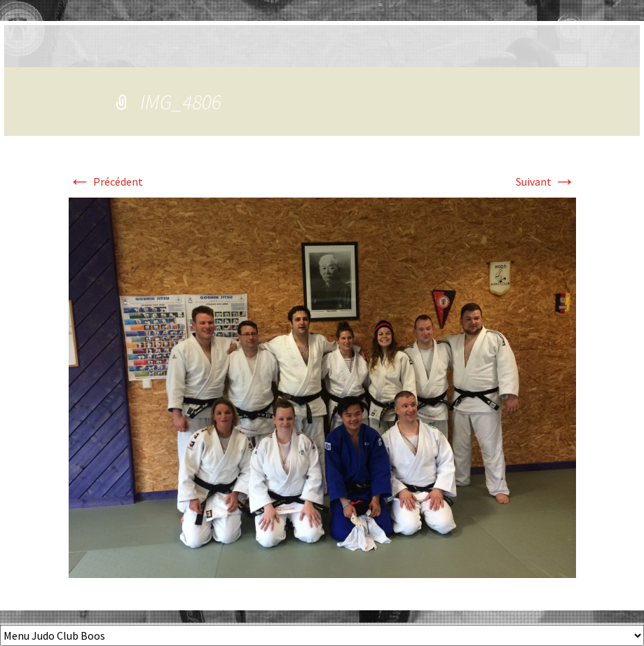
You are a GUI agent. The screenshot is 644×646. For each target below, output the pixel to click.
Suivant (546, 181)
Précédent (106, 181)
